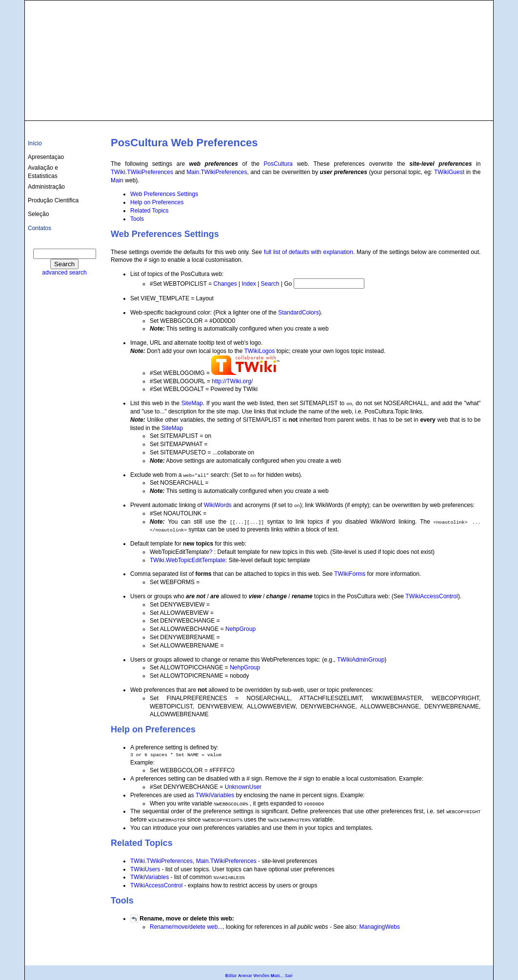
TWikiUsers (145, 869)
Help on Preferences (157, 202)
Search (270, 284)
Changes (225, 284)
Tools (137, 219)
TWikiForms (350, 574)
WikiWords (218, 505)
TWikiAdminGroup (361, 660)
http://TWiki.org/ (232, 381)
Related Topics (149, 211)
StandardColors (298, 313)
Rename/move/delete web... (186, 927)
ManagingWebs (380, 927)
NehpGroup (240, 629)
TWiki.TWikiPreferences (142, 172)
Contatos (40, 228)
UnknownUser (243, 787)
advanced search (64, 273)
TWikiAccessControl (431, 596)
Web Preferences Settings (164, 194)
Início (35, 143)
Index (249, 284)
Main (117, 180)
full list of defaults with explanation (309, 252)
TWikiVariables (215, 795)
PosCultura (278, 164)
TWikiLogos (260, 351)
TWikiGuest (449, 172)
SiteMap (192, 403)
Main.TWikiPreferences (217, 172)
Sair (289, 976)
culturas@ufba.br (462, 108)
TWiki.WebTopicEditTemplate (188, 560)
